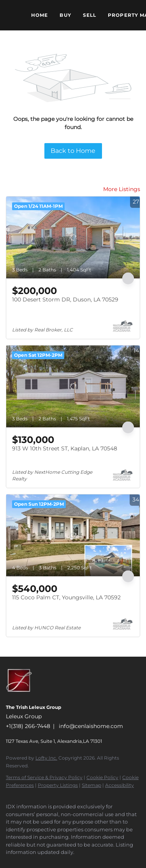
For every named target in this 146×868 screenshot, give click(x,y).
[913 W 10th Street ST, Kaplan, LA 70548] (73, 386)
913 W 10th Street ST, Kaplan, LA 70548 (65, 448)
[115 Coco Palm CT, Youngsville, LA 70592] (73, 535)
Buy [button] (65, 15)
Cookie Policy (102, 777)
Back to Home (73, 151)
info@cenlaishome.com (91, 726)
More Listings (122, 189)
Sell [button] (90, 15)
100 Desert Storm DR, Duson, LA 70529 (65, 299)
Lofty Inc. (46, 758)
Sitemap (91, 785)
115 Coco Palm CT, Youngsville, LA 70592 (66, 597)
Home (40, 15)
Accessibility (120, 785)
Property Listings (58, 785)
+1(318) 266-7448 (28, 726)
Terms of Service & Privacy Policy (44, 777)
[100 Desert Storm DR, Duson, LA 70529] (73, 237)
